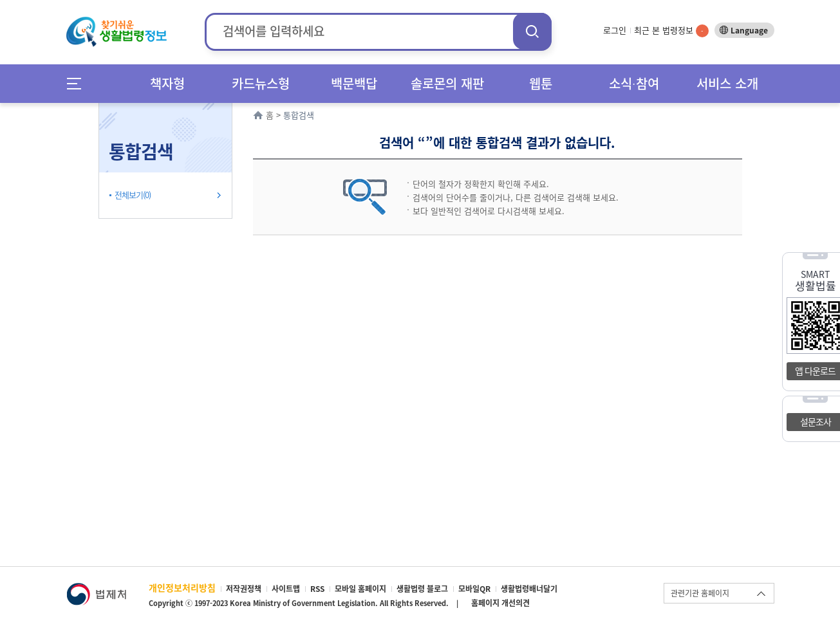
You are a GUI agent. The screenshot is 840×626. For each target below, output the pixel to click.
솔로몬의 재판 (447, 83)
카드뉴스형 (261, 83)
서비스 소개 (727, 83)
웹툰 (541, 83)
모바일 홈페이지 (360, 589)
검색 (532, 31)
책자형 (167, 83)
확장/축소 (230, 106)
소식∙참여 (634, 83)
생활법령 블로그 (422, 589)
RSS (317, 589)
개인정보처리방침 (182, 587)
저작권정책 (244, 589)
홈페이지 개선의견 (500, 603)
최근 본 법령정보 (671, 30)
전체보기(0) (133, 195)
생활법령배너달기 (529, 589)
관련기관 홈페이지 (700, 593)
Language (749, 30)
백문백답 (354, 83)
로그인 (615, 30)
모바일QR (474, 589)
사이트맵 (286, 589)
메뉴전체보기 (78, 83)
